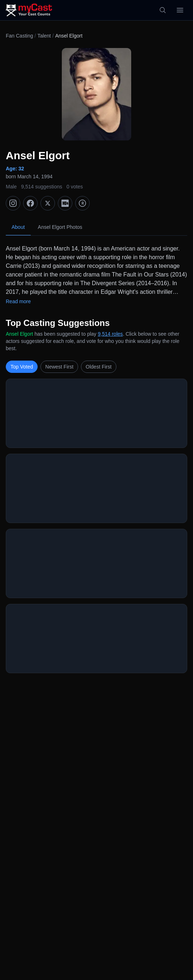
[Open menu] (180, 10)
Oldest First (99, 367)
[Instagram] (13, 203)
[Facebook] (30, 203)
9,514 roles (110, 334)
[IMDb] (65, 203)
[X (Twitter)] (48, 203)
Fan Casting (19, 36)
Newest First (59, 367)
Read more (18, 301)
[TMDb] (82, 203)
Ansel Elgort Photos (60, 227)
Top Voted (22, 367)
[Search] (163, 10)
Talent (44, 36)
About (18, 227)
